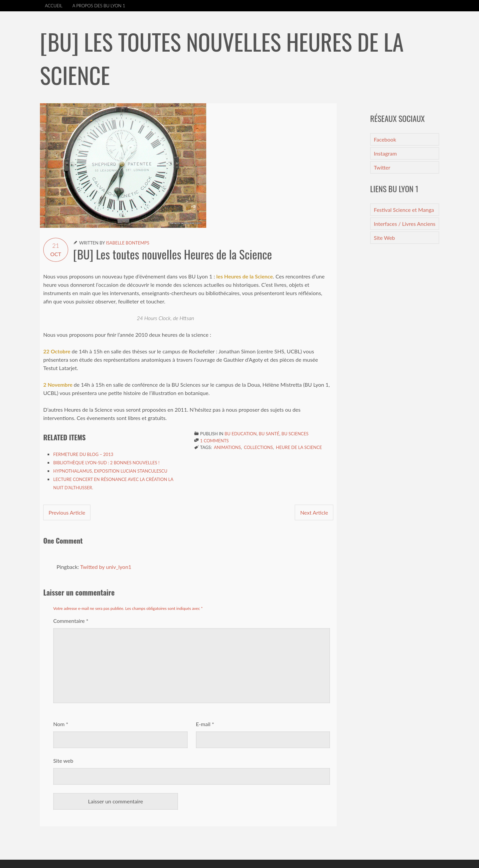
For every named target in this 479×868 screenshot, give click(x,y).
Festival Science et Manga (404, 210)
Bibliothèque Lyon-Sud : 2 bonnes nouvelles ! (106, 463)
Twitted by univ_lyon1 (106, 567)
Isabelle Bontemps (127, 243)
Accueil (54, 6)
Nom (61, 724)
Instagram (385, 153)
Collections (258, 447)
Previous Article (67, 512)
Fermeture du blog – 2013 (83, 454)
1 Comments (215, 441)
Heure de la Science (299, 447)
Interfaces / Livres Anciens (405, 224)
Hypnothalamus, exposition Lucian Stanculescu (110, 471)
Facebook (385, 139)
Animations (227, 447)
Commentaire (71, 621)
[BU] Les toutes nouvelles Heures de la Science (173, 254)
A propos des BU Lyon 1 (99, 6)
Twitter (382, 167)
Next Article (314, 512)
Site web (63, 761)
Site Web (385, 238)
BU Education (240, 434)
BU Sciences (295, 434)
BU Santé (269, 434)
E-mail (205, 724)
